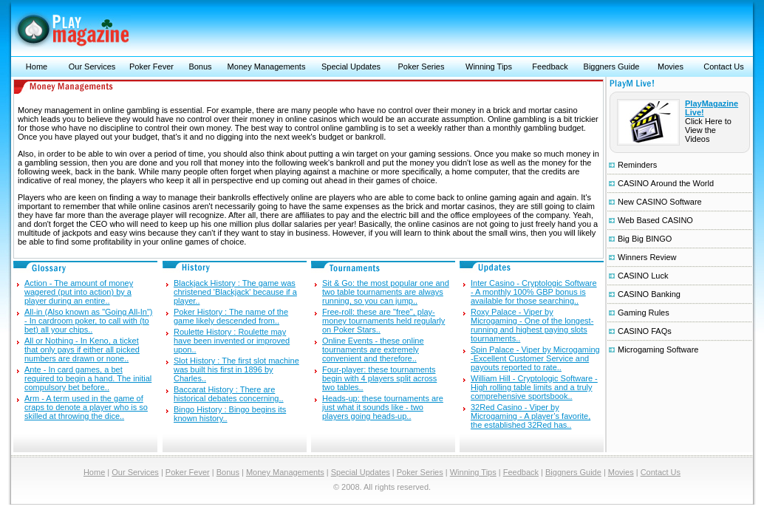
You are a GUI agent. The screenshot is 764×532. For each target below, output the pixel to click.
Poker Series (422, 66)
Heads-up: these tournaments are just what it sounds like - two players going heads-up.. (383, 407)
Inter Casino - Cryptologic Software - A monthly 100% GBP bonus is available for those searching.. (534, 292)
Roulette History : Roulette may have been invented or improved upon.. (232, 341)
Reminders (637, 165)
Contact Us (723, 66)
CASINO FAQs (645, 331)
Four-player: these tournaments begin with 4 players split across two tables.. (379, 378)
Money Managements (267, 66)
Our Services (92, 66)
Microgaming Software (658, 349)
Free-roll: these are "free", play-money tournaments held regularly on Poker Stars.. (383, 321)
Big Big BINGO (645, 239)
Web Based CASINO (655, 220)
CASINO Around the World (666, 183)
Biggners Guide (612, 66)
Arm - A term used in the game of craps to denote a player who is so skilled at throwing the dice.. (86, 407)
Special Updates (351, 66)
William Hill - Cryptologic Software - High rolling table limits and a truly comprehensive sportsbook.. (534, 387)
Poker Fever (151, 66)
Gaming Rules (644, 313)
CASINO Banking (649, 294)
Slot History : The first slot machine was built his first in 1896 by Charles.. (236, 369)
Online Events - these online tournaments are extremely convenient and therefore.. (373, 349)
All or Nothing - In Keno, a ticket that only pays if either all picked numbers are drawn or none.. (82, 349)
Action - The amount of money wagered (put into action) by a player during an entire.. (79, 292)
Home (37, 66)
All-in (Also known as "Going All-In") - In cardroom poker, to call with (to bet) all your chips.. (89, 321)
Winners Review (647, 257)
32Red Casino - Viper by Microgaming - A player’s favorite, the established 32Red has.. (531, 416)
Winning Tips (489, 66)
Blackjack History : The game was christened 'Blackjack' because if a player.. (235, 292)
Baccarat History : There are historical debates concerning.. (229, 394)
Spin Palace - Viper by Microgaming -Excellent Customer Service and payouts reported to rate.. (535, 358)
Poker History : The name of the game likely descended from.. (231, 316)
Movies (671, 66)
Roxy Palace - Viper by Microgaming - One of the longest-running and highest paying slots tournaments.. (532, 325)
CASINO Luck (643, 276)
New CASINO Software (660, 202)
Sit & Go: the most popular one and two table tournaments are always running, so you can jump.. (386, 292)
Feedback (550, 66)
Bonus (200, 66)
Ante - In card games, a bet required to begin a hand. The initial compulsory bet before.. (88, 378)
